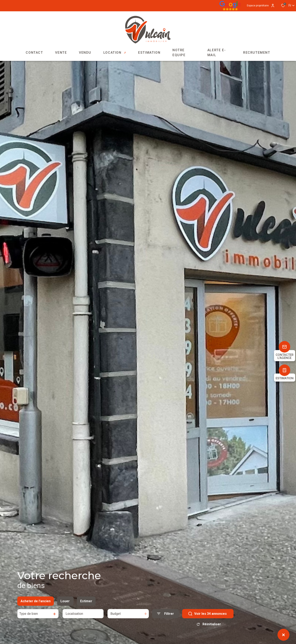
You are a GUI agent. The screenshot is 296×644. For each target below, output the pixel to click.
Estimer (86, 603)
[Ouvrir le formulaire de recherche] (165, 616)
